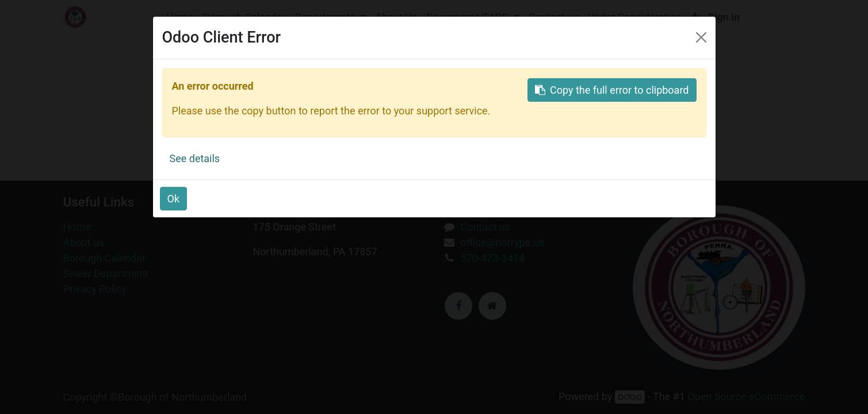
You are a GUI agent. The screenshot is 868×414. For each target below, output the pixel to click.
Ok (174, 199)
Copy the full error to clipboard (612, 90)
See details (195, 158)
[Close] (701, 37)
